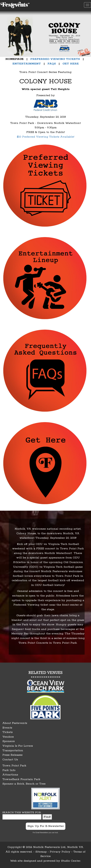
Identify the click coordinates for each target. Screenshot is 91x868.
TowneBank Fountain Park (21, 779)
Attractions (10, 775)
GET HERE (71, 64)
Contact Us (10, 760)
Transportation (13, 750)
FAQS (52, 64)
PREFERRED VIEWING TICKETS (55, 59)
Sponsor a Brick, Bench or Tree (24, 784)
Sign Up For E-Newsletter (46, 826)
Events (7, 728)
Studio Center (71, 861)
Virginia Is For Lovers (18, 746)
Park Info (9, 770)
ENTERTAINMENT (27, 64)
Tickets (7, 732)
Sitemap (41, 852)
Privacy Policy (60, 852)
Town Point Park (14, 766)
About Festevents (15, 723)
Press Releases (12, 755)
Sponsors (9, 741)
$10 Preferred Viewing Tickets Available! (45, 137)
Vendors (8, 737)
